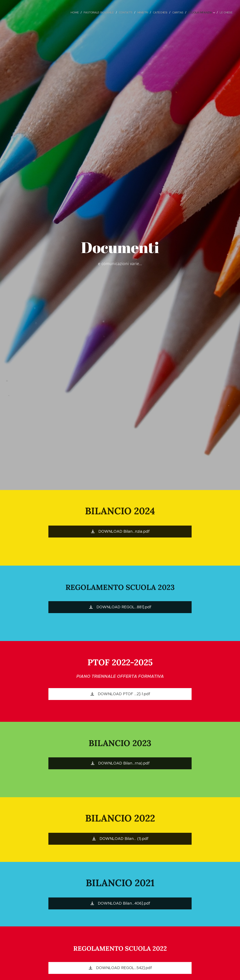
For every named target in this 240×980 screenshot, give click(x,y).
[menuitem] (67, 12)
